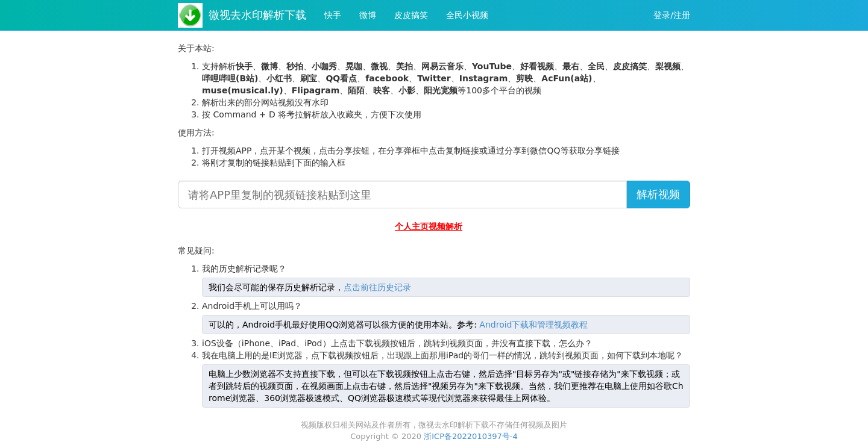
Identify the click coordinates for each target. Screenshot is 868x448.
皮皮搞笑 (411, 15)
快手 (333, 15)
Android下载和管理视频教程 (533, 325)
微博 (368, 15)
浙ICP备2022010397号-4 (470, 436)
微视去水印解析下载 (257, 15)
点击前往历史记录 (377, 287)
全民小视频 (467, 15)
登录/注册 (672, 15)
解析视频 (658, 194)
